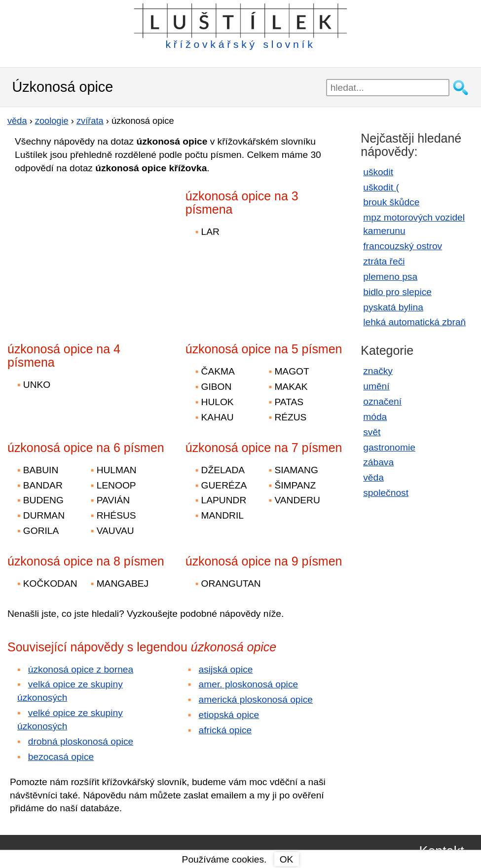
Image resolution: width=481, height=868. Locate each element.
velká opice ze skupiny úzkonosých (70, 691)
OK (287, 859)
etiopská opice (229, 715)
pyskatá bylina (393, 307)
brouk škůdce (391, 202)
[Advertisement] (94, 251)
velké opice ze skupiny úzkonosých (70, 719)
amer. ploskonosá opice (249, 684)
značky (378, 371)
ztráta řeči (384, 261)
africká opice (225, 730)
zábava (378, 462)
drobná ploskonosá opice (81, 741)
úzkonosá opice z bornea (81, 669)
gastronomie (389, 447)
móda (375, 417)
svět (372, 432)
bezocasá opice (61, 757)
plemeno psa (390, 277)
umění (376, 386)
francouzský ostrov (403, 246)
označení (382, 401)
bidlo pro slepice (397, 292)
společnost (386, 493)
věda (373, 477)
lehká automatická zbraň (414, 322)
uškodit (378, 172)
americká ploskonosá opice (256, 699)
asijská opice (226, 669)
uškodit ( (381, 187)
